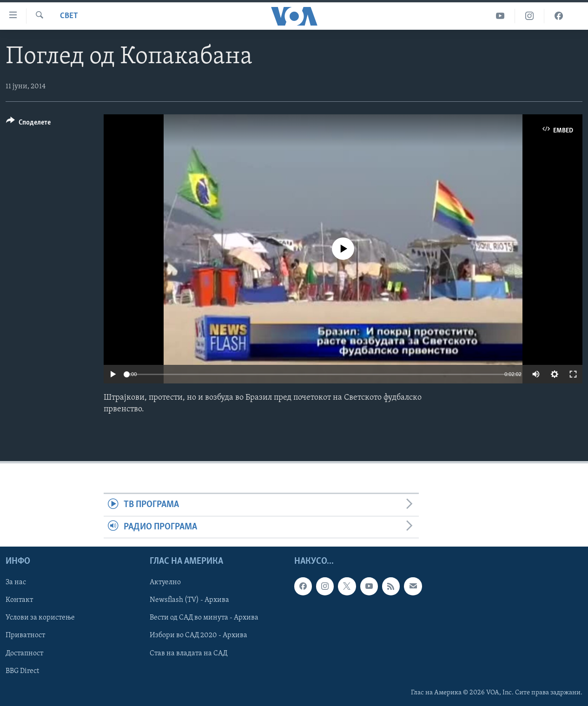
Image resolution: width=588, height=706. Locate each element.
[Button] (28, 124)
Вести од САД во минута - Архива (204, 618)
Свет (69, 16)
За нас (16, 582)
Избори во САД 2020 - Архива (198, 636)
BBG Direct (22, 671)
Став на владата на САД (188, 653)
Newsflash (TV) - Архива (189, 600)
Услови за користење (40, 618)
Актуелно (165, 582)
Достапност (24, 653)
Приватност (25, 636)
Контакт (19, 600)
